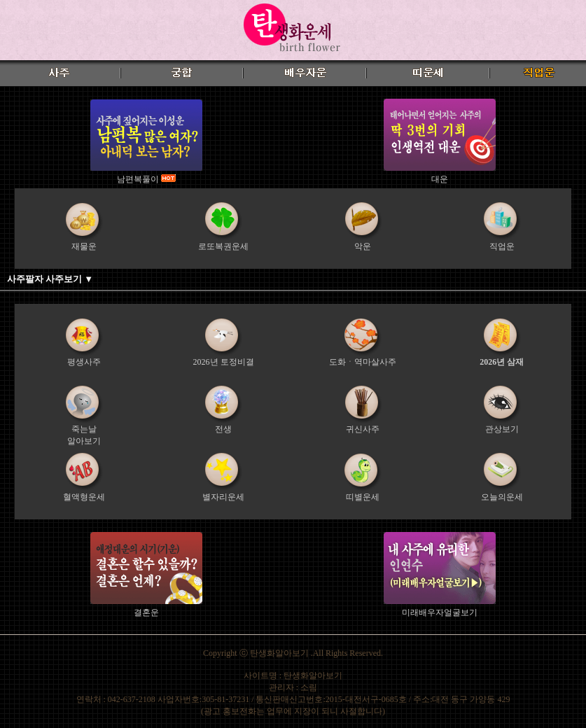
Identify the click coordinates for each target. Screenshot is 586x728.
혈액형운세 (84, 497)
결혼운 (146, 612)
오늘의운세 (502, 497)
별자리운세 (223, 497)
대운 (440, 179)
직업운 (502, 246)
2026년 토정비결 (224, 362)
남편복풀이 (139, 179)
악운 (363, 246)
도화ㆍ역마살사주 (363, 362)
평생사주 (84, 362)
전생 (223, 429)
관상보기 (502, 429)
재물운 (84, 246)
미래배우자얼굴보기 (440, 612)
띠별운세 (363, 497)
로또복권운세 (223, 246)
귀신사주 (363, 429)
